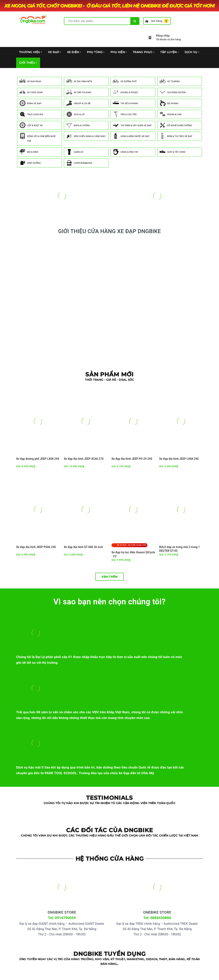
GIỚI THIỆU (28, 63)
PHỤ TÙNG (96, 52)
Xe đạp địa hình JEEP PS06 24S (36, 547)
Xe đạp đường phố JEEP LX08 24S (38, 459)
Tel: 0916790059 (62, 918)
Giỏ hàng (157, 21)
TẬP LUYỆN (169, 52)
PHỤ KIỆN (119, 52)
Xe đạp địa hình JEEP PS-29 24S (132, 459)
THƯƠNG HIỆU (31, 52)
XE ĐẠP (54, 52)
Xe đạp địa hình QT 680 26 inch (83, 547)
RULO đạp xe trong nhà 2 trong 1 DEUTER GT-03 (180, 549)
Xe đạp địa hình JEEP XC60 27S (84, 459)
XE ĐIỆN (74, 52)
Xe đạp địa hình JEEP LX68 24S (179, 459)
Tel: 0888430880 (157, 918)
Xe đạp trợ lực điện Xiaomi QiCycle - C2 (133, 554)
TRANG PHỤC (144, 52)
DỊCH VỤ (192, 52)
